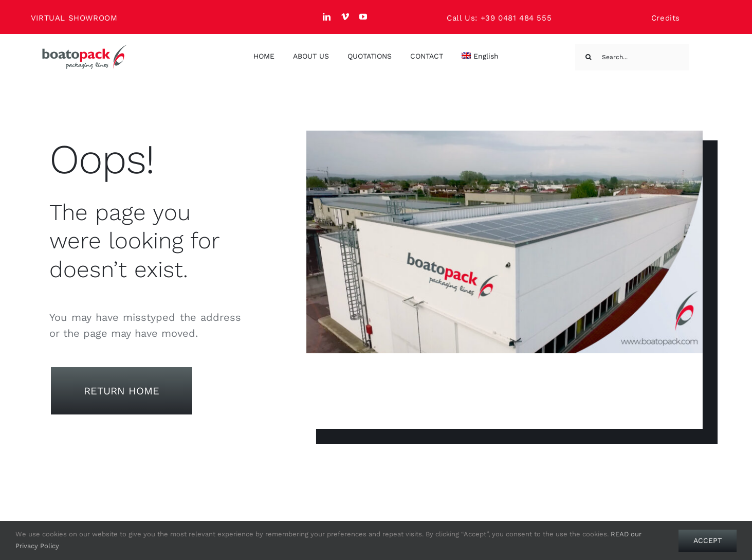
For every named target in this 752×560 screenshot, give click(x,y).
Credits (666, 18)
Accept (708, 540)
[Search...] (632, 57)
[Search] (589, 57)
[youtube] (363, 17)
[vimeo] (345, 17)
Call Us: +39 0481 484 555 (499, 18)
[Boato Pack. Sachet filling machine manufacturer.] (85, 48)
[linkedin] (327, 17)
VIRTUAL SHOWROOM (74, 18)
